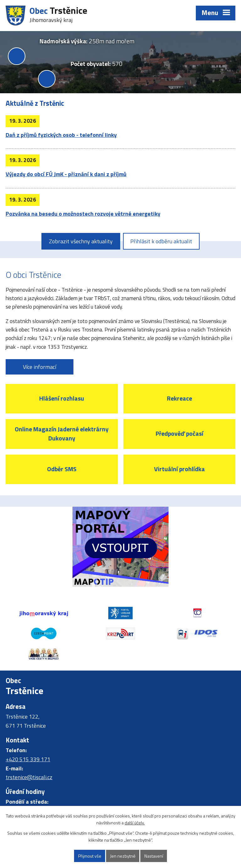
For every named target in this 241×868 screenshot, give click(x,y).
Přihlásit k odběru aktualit (161, 241)
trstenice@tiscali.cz (29, 777)
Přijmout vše (90, 856)
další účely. (135, 823)
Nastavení (154, 856)
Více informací (40, 367)
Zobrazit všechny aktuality (81, 241)
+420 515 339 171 (28, 759)
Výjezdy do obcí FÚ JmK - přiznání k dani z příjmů (66, 174)
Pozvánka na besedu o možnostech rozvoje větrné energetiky (83, 214)
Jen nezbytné (123, 856)
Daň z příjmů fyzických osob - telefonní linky (61, 135)
